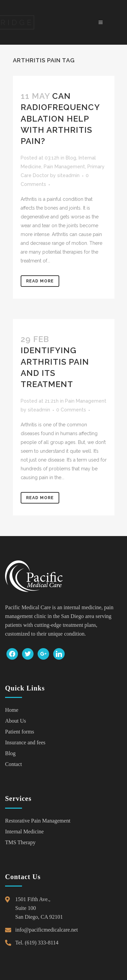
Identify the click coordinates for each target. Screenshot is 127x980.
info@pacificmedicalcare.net (47, 930)
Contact (14, 764)
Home (12, 710)
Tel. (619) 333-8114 (37, 943)
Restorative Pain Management (38, 821)
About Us (16, 721)
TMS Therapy (20, 842)
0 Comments (71, 410)
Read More (40, 281)
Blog (71, 158)
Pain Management (64, 167)
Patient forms (20, 732)
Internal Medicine (24, 832)
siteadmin (68, 175)
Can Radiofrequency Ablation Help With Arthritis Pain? (60, 119)
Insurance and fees (25, 742)
